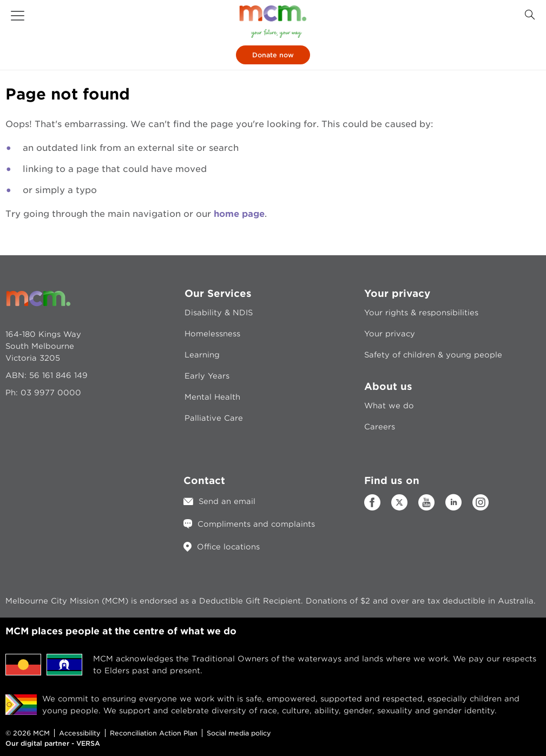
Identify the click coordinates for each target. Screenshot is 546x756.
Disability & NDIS (219, 313)
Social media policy (239, 733)
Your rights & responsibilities (421, 313)
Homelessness (212, 334)
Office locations (228, 547)
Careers (380, 427)
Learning (202, 355)
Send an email (227, 501)
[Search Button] (530, 15)
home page (239, 214)
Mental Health (212, 397)
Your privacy (390, 334)
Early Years (207, 376)
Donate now (273, 55)
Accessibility (80, 733)
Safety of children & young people (433, 355)
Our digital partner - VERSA (53, 743)
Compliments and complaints (256, 524)
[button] (18, 16)
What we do (389, 406)
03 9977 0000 (51, 393)
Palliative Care (214, 418)
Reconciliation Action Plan (154, 733)
